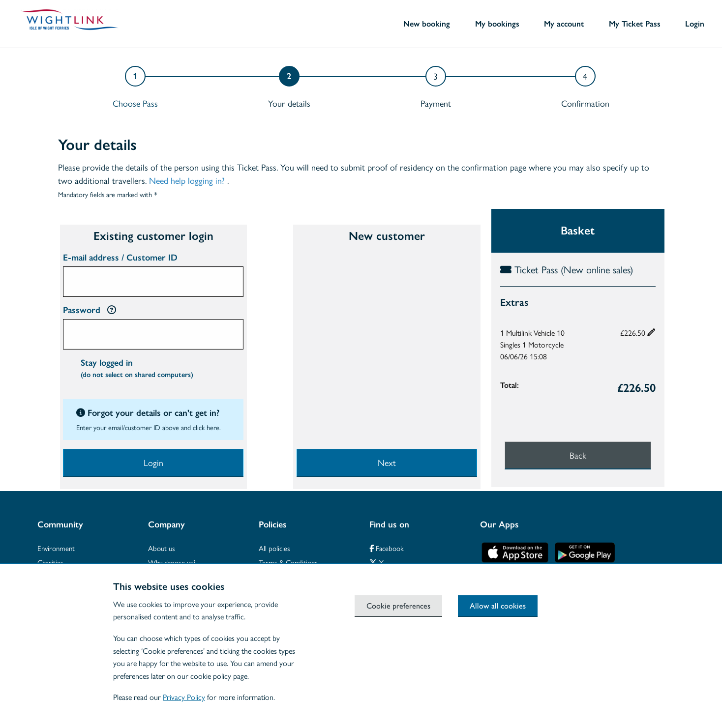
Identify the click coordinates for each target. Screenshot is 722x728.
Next (387, 462)
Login (695, 24)
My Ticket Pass (635, 24)
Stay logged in (137, 370)
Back (578, 455)
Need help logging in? (187, 180)
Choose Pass (135, 103)
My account (564, 24)
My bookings (497, 24)
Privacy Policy (184, 697)
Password (90, 310)
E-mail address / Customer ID (120, 258)
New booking (427, 24)
